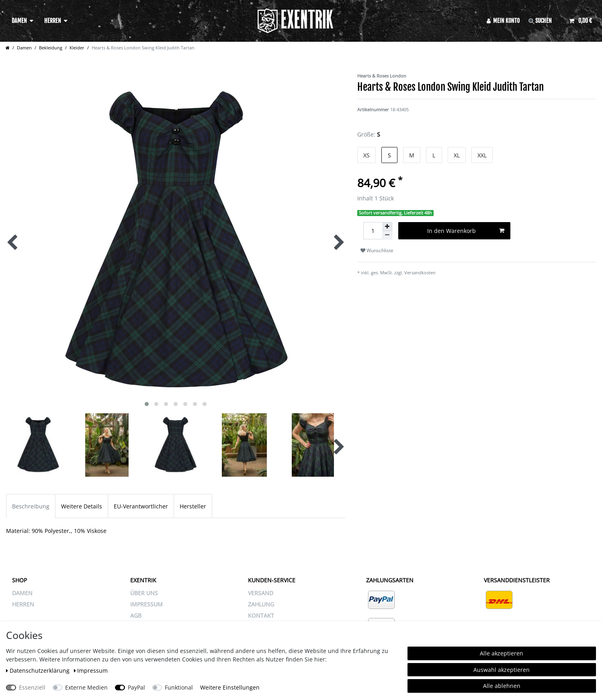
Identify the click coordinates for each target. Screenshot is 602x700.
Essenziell (32, 687)
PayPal (136, 687)
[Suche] (545, 21)
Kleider (77, 48)
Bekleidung (51, 48)
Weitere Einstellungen (230, 687)
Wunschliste (377, 250)
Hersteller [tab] (193, 506)
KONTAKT (261, 615)
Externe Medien (86, 687)
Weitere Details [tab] (82, 506)
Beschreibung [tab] (31, 506)
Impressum (91, 670)
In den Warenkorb (466, 231)
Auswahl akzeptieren (502, 670)
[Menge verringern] (387, 235)
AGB (136, 615)
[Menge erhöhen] (387, 227)
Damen (19, 21)
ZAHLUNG (261, 604)
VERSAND (261, 593)
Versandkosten (420, 272)
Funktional (179, 687)
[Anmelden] (503, 21)
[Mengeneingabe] (373, 231)
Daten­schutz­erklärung (39, 670)
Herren (53, 21)
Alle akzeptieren (502, 653)
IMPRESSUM (146, 604)
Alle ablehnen (502, 686)
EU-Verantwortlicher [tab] (141, 506)
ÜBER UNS (144, 593)
